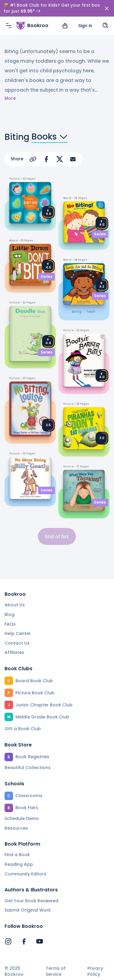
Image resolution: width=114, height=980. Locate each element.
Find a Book (17, 855)
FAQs (10, 624)
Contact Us (17, 643)
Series (46, 276)
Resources (16, 828)
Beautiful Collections (28, 768)
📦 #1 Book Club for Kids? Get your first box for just (52, 8)
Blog (10, 614)
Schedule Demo (22, 818)
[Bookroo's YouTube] (40, 941)
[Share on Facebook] (46, 159)
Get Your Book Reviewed (31, 901)
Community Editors (25, 874)
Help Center (18, 633)
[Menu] (8, 26)
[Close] (107, 8)
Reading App (19, 864)
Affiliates (14, 652)
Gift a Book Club (23, 729)
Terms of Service (56, 971)
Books (50, 137)
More (10, 98)
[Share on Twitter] (60, 159)
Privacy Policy (95, 971)
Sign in (85, 26)
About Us (15, 605)
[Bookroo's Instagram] (8, 941)
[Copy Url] (33, 159)
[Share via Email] (73, 159)
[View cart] (65, 26)
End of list (57, 537)
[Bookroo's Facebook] (24, 941)
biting (77, 312)
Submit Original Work (28, 910)
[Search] (106, 26)
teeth (91, 312)
